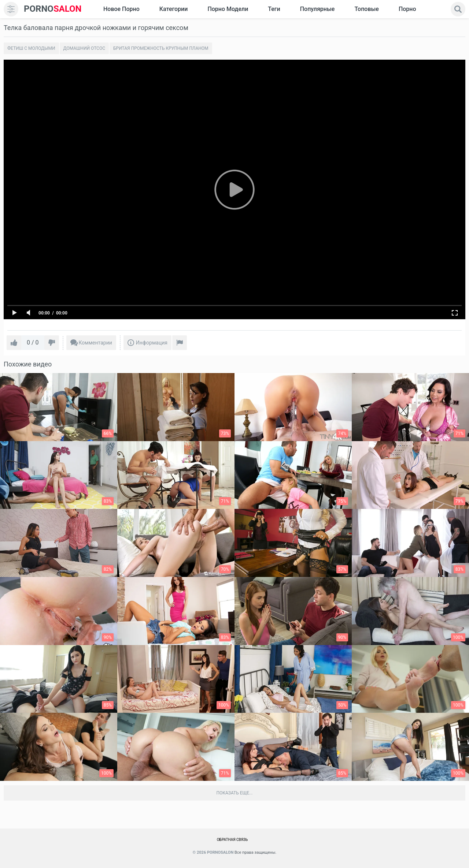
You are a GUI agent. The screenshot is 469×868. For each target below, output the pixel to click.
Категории (174, 9)
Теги (274, 9)
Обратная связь (232, 840)
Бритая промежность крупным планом (161, 48)
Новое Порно (121, 9)
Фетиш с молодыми (31, 48)
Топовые (366, 9)
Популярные (317, 9)
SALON (53, 9)
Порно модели (228, 9)
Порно (407, 9)
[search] (458, 9)
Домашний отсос (84, 48)
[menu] (11, 9)
